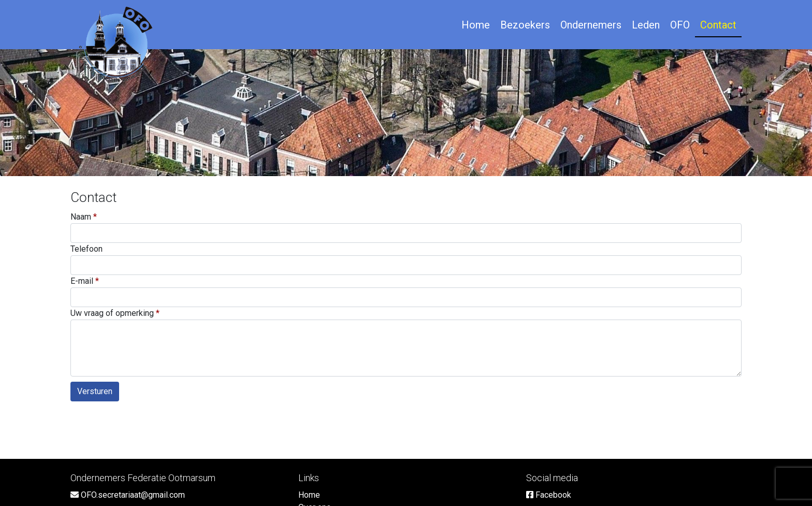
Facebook (549, 495)
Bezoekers (525, 25)
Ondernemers (591, 25)
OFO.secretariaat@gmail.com (128, 495)
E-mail (82, 281)
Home (476, 25)
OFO (680, 25)
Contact (718, 25)
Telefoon (86, 249)
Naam (81, 217)
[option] (406, 113)
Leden (646, 25)
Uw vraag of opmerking (112, 313)
